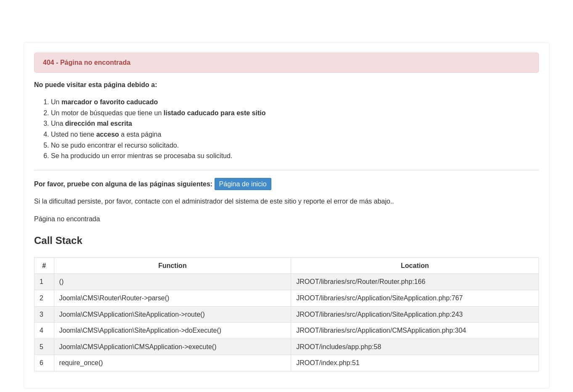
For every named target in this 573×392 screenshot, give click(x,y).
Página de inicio (243, 184)
